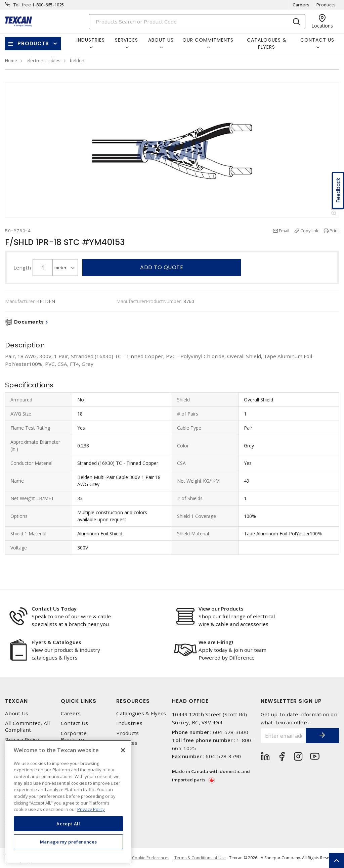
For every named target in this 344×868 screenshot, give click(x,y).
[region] (68, 801)
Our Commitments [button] (208, 40)
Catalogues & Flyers (267, 43)
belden (77, 60)
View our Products (221, 609)
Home (11, 60)
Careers (301, 5)
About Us (17, 713)
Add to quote (162, 267)
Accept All (68, 824)
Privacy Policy (22, 740)
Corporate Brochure (74, 736)
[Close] (123, 750)
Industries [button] (91, 40)
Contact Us (75, 723)
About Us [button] (161, 40)
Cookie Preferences (151, 858)
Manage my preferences (69, 842)
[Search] (197, 22)
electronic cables (44, 60)
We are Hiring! (216, 642)
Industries (129, 723)
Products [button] (33, 43)
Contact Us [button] (317, 40)
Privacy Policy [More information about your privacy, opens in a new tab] (91, 809)
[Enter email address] (283, 736)
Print (334, 231)
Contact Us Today (54, 609)
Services (127, 743)
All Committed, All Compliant (28, 726)
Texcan (16, 701)
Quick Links (79, 701)
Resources (133, 701)
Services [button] (126, 40)
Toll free (22, 5)
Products (326, 5)
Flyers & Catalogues (56, 642)
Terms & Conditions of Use (200, 858)
